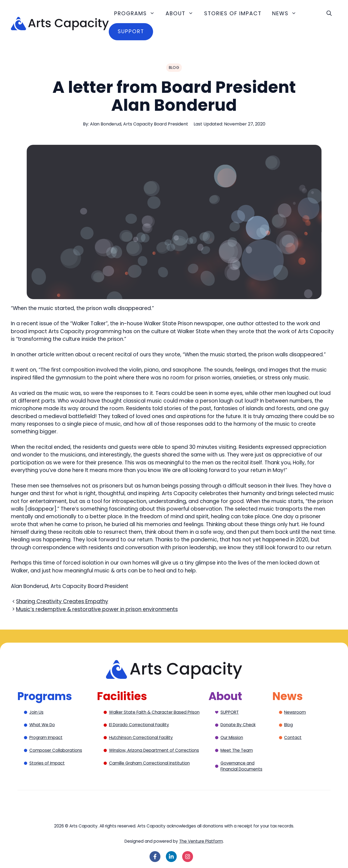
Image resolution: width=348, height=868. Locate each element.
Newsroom (295, 712)
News (287, 14)
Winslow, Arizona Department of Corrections (154, 750)
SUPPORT (230, 712)
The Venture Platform (201, 841)
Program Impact (46, 737)
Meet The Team (237, 750)
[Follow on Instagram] (188, 857)
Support (131, 31)
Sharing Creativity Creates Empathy (62, 601)
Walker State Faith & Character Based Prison (154, 712)
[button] (329, 14)
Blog (288, 725)
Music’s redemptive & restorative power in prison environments (97, 609)
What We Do (42, 725)
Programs (137, 14)
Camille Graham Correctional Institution (149, 763)
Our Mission (232, 737)
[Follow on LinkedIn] (171, 857)
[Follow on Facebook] (155, 857)
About (182, 14)
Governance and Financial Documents (241, 766)
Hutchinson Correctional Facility (141, 737)
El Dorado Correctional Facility (139, 725)
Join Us (36, 712)
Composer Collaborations (56, 750)
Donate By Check (238, 725)
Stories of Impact (233, 13)
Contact (293, 737)
